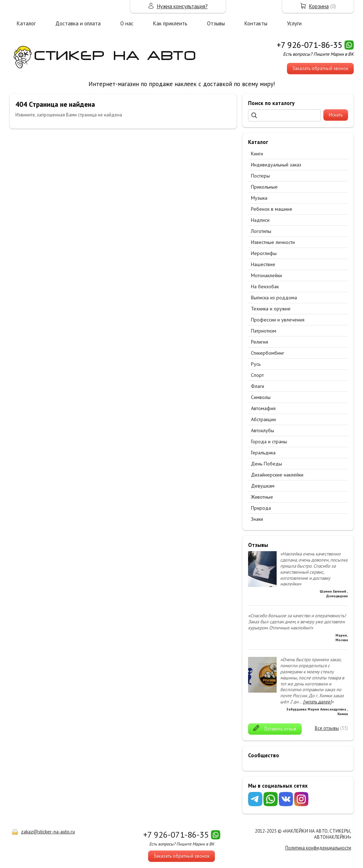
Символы (261, 397)
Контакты (256, 23)
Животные (262, 497)
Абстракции (263, 419)
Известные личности (273, 242)
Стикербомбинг (268, 353)
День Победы (266, 464)
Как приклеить (170, 23)
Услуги (294, 23)
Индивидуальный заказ (276, 165)
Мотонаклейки (266, 275)
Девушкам (263, 486)
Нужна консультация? (182, 6)
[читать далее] (317, 702)
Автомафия (263, 408)
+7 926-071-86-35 (309, 45)
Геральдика (263, 453)
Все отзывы (327, 728)
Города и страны (269, 442)
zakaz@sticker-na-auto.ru (48, 832)
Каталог (26, 23)
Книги (257, 154)
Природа (261, 508)
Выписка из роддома (274, 298)
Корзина (319, 6)
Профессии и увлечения (278, 320)
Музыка (259, 198)
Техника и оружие (271, 309)
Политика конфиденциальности (318, 848)
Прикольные (264, 187)
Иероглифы (264, 253)
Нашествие (263, 264)
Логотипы (261, 231)
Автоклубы (263, 430)
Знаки (257, 519)
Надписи (260, 220)
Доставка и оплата (78, 23)
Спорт (257, 375)
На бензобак (265, 286)
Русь (256, 364)
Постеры (260, 176)
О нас (127, 23)
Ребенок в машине (272, 209)
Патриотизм (264, 331)
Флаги (258, 386)
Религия (259, 342)
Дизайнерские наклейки (277, 475)
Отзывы (216, 23)
